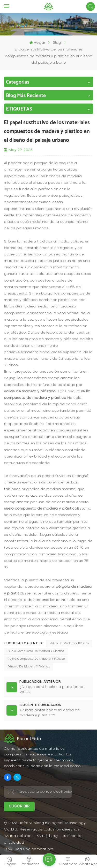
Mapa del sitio (19, 836)
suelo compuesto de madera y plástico (36, 651)
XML (40, 836)
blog (54, 836)
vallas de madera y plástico (69, 643)
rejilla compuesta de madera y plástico (36, 659)
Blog (57, 43)
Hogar (37, 43)
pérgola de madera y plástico (28, 667)
